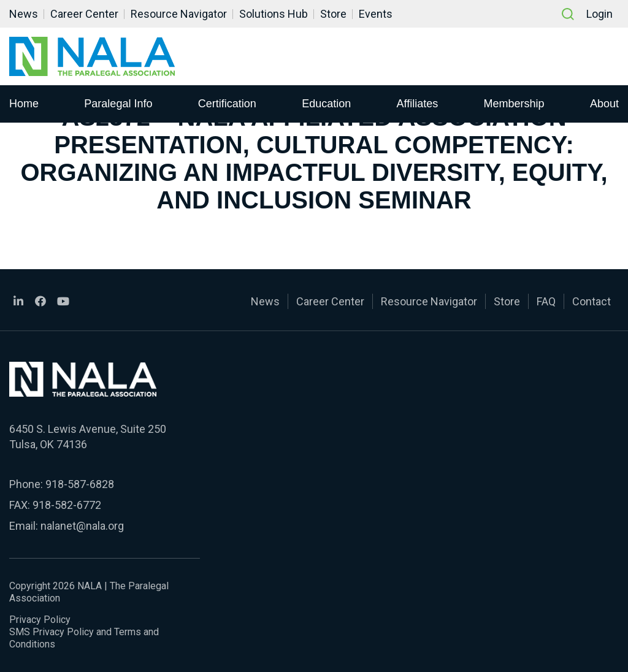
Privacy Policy (40, 620)
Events (376, 14)
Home (24, 104)
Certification (227, 104)
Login (599, 14)
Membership (514, 104)
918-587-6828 (80, 484)
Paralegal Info (118, 104)
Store (333, 14)
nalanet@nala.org (82, 526)
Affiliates (418, 104)
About (604, 104)
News (24, 14)
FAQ (546, 301)
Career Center (84, 14)
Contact (592, 301)
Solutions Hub (274, 14)
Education (326, 104)
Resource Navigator (179, 14)
